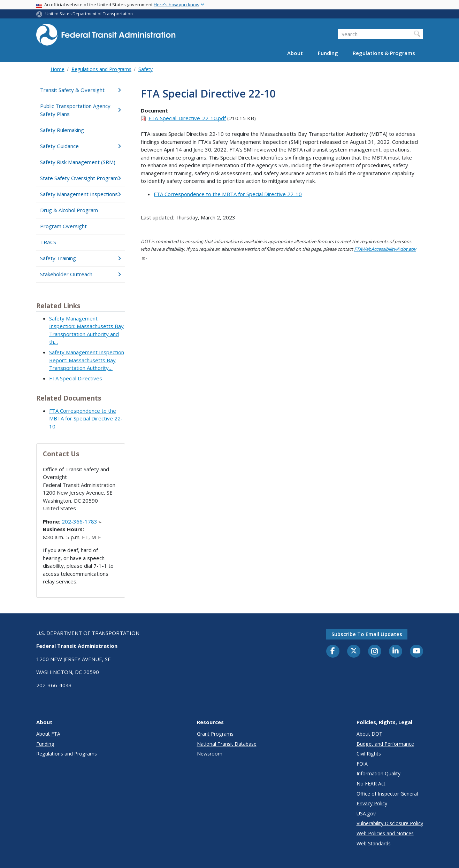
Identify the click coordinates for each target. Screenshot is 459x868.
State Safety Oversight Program (81, 178)
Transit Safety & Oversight (81, 90)
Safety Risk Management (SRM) (78, 162)
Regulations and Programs (101, 69)
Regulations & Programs (384, 53)
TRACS (48, 242)
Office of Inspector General (387, 794)
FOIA (362, 764)
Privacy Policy (372, 803)
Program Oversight (63, 226)
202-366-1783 (82, 521)
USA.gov (366, 813)
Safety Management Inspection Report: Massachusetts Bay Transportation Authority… (87, 360)
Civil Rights (369, 754)
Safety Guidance (81, 146)
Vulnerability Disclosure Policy (390, 823)
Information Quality (378, 773)
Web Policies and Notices (385, 833)
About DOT (369, 734)
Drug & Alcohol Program (69, 210)
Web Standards (374, 843)
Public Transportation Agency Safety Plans (81, 110)
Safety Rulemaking (62, 130)
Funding (328, 53)
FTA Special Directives (76, 378)
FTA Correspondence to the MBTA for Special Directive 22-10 (86, 418)
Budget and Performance (385, 744)
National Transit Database (227, 744)
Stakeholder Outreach (81, 274)
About (295, 53)
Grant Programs (215, 734)
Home (58, 69)
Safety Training (81, 258)
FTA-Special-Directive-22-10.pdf (187, 118)
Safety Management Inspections (81, 194)
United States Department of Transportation (89, 14)
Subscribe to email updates (367, 634)
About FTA (48, 734)
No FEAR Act (371, 784)
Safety (146, 69)
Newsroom (210, 754)
